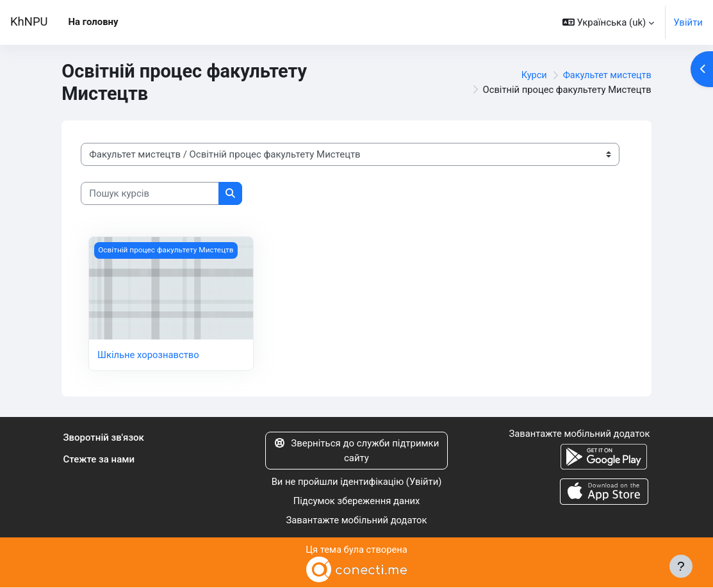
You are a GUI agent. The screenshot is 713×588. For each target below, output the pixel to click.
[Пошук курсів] (150, 193)
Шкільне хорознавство (149, 355)
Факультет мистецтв (606, 75)
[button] (608, 22)
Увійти (688, 22)
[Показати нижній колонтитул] (681, 566)
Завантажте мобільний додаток (356, 521)
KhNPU (29, 22)
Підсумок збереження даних (356, 502)
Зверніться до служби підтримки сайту (357, 450)
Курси (531, 75)
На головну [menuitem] (94, 22)
